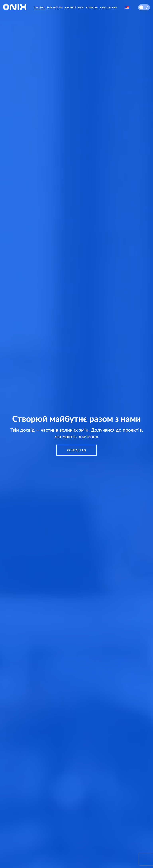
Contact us (76, 450)
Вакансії (70, 7)
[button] (141, 7)
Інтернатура (55, 7)
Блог (81, 7)
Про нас (40, 7)
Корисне (92, 7)
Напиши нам (108, 7)
